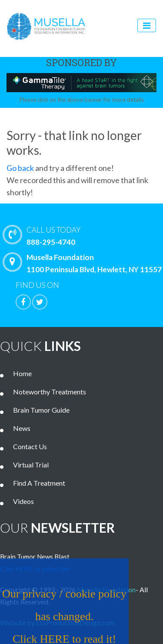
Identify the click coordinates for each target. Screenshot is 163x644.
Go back (20, 168)
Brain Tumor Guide (41, 410)
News (22, 428)
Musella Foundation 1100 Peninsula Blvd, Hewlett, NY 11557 (84, 263)
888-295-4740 (85, 235)
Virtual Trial (31, 465)
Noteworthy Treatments (50, 392)
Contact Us (30, 446)
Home (22, 373)
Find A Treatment (39, 483)
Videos (23, 501)
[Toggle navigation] (147, 25)
